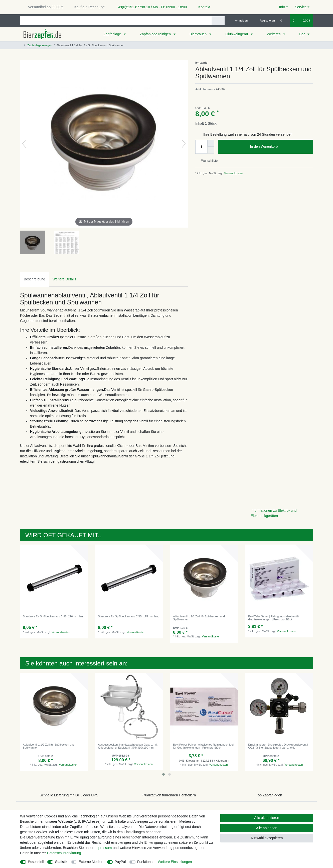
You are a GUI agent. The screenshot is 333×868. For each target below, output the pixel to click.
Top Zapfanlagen (269, 795)
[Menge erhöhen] (211, 143)
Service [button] (301, 7)
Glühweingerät (237, 34)
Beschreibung (35, 279)
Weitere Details (64, 279)
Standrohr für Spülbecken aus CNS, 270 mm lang (54, 616)
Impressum (103, 848)
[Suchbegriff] (116, 21)
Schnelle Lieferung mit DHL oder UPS (69, 795)
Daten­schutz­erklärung (64, 853)
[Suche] (218, 21)
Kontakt (202, 7)
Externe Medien (91, 862)
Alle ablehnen (267, 828)
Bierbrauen (199, 34)
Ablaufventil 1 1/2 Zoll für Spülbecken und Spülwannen (199, 618)
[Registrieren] (265, 21)
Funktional (145, 862)
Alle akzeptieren (267, 818)
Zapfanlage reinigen (156, 34)
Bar (302, 34)
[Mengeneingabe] (201, 147)
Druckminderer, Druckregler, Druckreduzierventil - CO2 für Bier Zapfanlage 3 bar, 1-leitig (279, 746)
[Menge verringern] (211, 150)
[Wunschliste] (284, 21)
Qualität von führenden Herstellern (169, 795)
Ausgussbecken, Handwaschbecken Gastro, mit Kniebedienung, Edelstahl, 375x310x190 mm (128, 746)
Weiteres (274, 34)
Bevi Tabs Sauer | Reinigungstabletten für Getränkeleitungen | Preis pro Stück (274, 618)
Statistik (61, 862)
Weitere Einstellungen (175, 862)
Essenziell (36, 862)
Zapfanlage (113, 34)
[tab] (35, 279)
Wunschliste (207, 161)
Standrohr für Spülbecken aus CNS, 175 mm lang (129, 616)
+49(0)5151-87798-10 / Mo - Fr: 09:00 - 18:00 (149, 7)
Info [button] (282, 7)
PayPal (120, 862)
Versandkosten (233, 173)
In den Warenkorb (280, 147)
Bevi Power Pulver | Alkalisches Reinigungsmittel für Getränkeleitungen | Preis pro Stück (203, 746)
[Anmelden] (239, 21)
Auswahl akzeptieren (267, 838)
